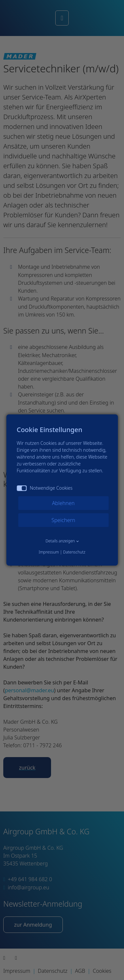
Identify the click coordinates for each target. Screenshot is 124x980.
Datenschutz (74, 552)
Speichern (63, 520)
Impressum (49, 552)
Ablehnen (63, 503)
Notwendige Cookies (45, 488)
